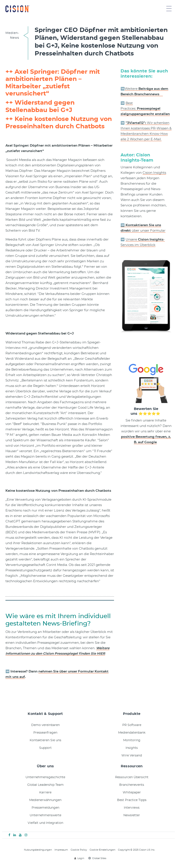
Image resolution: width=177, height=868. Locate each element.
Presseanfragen (45, 733)
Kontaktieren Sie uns (45, 740)
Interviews (132, 808)
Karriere (45, 793)
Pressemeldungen (45, 808)
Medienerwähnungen (45, 800)
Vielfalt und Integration (45, 823)
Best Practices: (145, 109)
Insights (132, 748)
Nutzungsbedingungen (38, 850)
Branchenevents (132, 785)
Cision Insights (154, 173)
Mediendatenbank (132, 733)
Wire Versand (132, 756)
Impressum (61, 850)
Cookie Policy (79, 850)
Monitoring (132, 740)
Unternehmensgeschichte (45, 777)
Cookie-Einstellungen (102, 850)
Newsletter (132, 815)
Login (79, 858)
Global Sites (97, 858)
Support (45, 748)
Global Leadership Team (45, 785)
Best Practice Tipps (132, 800)
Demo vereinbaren (45, 725)
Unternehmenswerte (45, 815)
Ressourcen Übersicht (132, 777)
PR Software (132, 725)
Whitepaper (132, 793)
